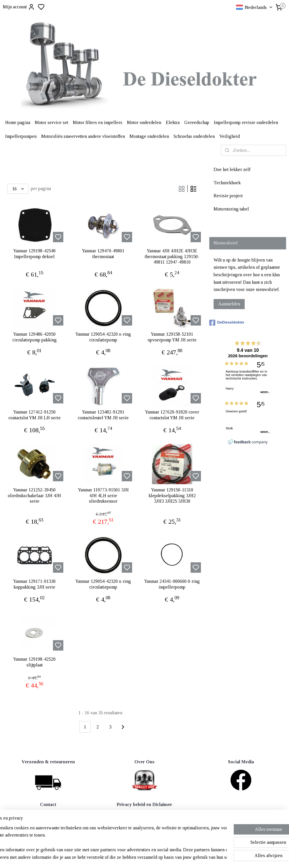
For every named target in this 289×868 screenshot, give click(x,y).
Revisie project (228, 196)
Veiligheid (230, 136)
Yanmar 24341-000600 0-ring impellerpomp (172, 584)
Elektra (173, 122)
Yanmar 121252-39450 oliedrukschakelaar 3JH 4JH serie (34, 495)
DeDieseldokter (227, 323)
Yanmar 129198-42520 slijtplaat (34, 662)
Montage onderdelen (149, 136)
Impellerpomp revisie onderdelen (246, 122)
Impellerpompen (21, 136)
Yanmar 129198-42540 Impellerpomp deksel (34, 253)
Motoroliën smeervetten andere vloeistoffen (83, 136)
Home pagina (18, 122)
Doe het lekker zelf (232, 169)
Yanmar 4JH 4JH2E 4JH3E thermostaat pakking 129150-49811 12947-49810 (172, 256)
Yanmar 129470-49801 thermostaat (103, 253)
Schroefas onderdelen (194, 136)
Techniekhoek (227, 183)
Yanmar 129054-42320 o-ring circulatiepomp (103, 337)
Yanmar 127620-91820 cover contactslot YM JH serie (172, 415)
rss (172, 857)
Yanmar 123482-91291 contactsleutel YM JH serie (103, 415)
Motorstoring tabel (231, 209)
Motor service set (52, 122)
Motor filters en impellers (98, 122)
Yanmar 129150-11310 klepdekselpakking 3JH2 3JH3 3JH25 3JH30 (172, 495)
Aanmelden (229, 304)
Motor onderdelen (144, 122)
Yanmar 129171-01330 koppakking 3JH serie (34, 584)
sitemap (163, 857)
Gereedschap (197, 122)
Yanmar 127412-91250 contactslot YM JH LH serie (35, 415)
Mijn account (19, 7)
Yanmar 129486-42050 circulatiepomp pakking (35, 337)
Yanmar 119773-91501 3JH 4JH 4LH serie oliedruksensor (103, 495)
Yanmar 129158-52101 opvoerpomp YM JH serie (172, 337)
